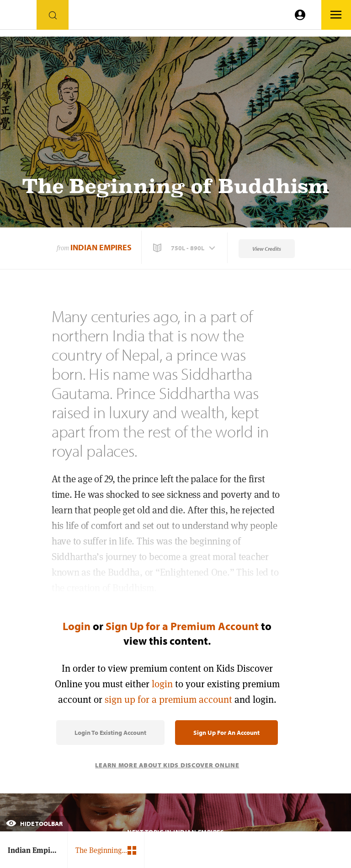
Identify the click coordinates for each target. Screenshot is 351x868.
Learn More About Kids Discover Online (167, 765)
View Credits (267, 249)
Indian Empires (101, 247)
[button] (185, 248)
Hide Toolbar (34, 824)
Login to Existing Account (110, 733)
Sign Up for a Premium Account (182, 626)
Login (77, 626)
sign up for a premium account (168, 699)
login (162, 684)
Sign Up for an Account (226, 733)
